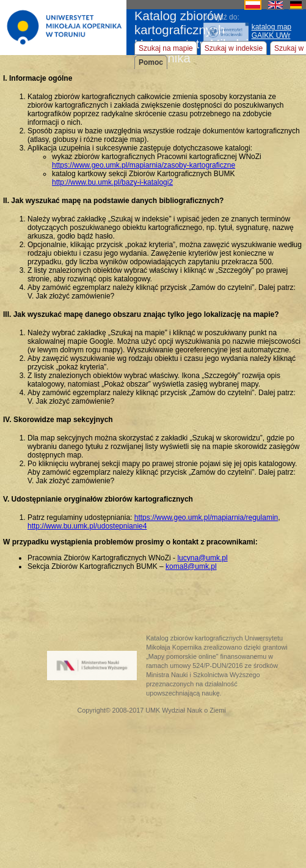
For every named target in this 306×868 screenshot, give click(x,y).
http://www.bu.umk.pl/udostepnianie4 (87, 526)
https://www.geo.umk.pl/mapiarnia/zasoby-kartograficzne (144, 165)
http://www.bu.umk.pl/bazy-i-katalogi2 (112, 182)
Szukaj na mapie (166, 48)
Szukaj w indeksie (234, 48)
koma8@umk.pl (191, 566)
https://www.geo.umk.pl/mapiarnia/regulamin (206, 517)
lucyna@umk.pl (202, 558)
